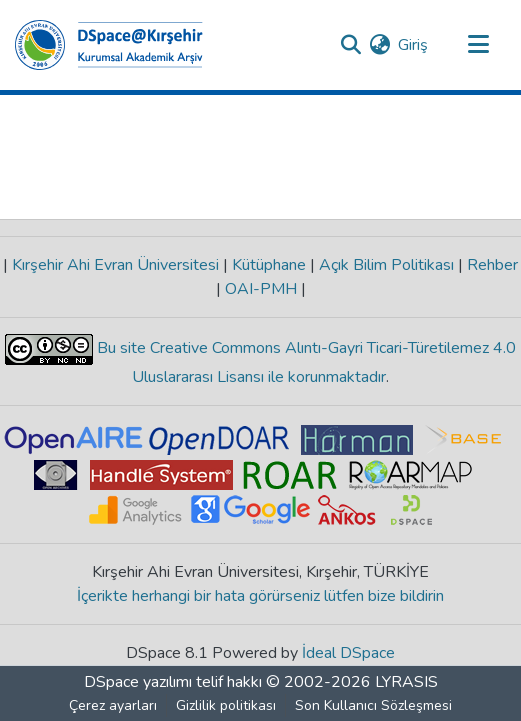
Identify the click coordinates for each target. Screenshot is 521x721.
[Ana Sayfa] (109, 45)
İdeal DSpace (348, 653)
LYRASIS (406, 682)
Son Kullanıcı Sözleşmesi (373, 705)
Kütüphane (269, 265)
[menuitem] (379, 45)
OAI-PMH (261, 289)
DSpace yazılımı (138, 682)
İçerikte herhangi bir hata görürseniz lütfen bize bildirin (260, 596)
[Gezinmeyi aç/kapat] (478, 45)
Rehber (490, 265)
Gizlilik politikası (226, 705)
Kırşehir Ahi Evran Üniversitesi (115, 265)
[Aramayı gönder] (350, 45)
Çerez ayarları (113, 705)
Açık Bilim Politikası (386, 265)
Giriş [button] (414, 45)
